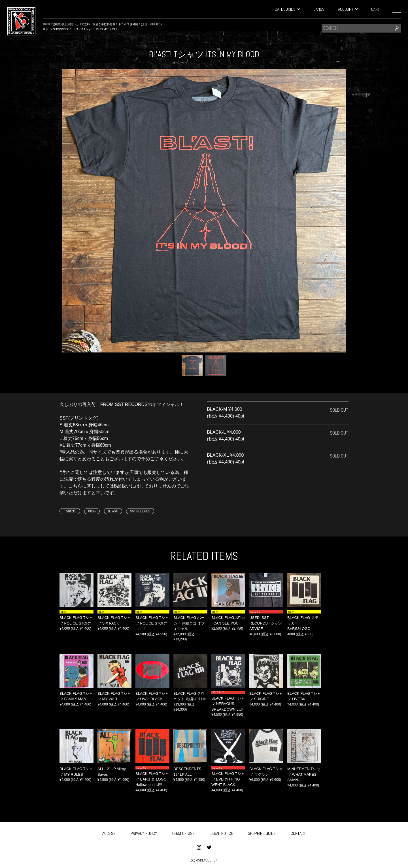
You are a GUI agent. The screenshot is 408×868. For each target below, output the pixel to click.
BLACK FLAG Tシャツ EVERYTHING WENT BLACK (228, 779)
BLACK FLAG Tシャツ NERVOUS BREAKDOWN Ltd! (228, 704)
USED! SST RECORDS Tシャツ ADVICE (266, 623)
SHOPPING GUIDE (262, 832)
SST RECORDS (140, 511)
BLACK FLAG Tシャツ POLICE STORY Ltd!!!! (152, 623)
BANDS (319, 9)
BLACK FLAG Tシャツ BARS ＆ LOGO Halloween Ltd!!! (152, 779)
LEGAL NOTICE (221, 832)
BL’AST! (113, 511)
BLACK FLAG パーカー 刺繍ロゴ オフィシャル (189, 623)
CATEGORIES (287, 9)
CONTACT (298, 832)
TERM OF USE (183, 832)
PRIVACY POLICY (144, 832)
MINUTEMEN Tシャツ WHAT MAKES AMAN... (304, 774)
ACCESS (109, 832)
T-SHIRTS (70, 511)
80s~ (92, 511)
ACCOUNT (348, 9)
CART (375, 9)
